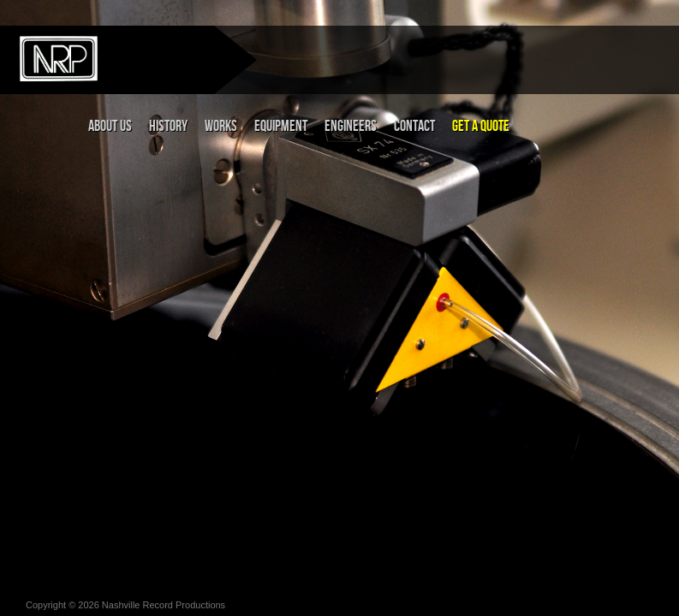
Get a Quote (481, 126)
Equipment (281, 126)
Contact (414, 126)
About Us (110, 126)
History (168, 126)
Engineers (351, 126)
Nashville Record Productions (164, 605)
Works (221, 126)
